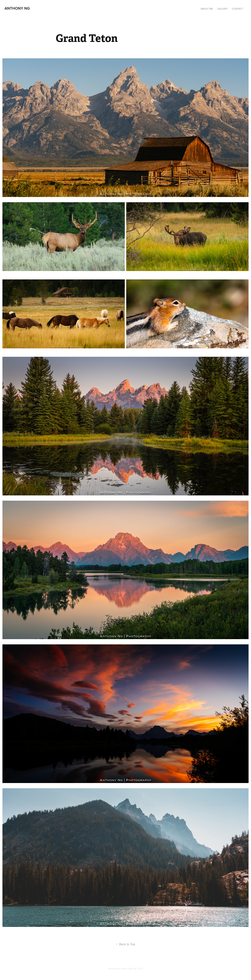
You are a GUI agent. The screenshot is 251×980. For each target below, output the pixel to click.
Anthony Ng (17, 8)
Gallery (223, 9)
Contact (237, 9)
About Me (207, 9)
